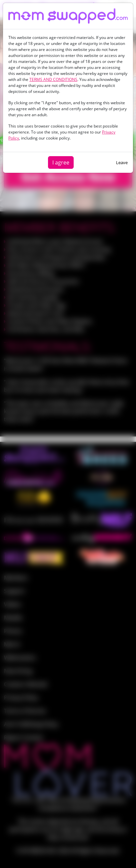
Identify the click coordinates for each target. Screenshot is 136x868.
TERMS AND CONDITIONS (53, 79)
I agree (61, 162)
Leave (122, 162)
